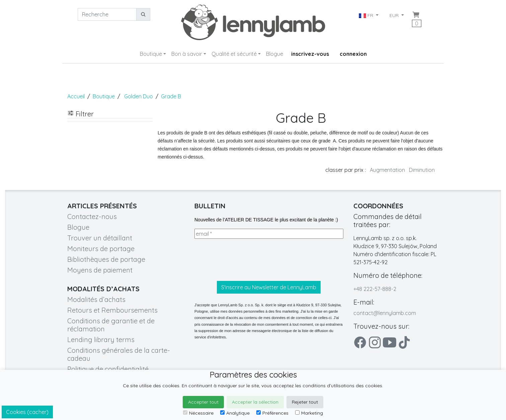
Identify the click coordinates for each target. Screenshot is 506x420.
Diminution (422, 170)
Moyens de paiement (100, 270)
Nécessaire (198, 413)
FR (367, 15)
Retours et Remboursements (112, 310)
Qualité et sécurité (234, 54)
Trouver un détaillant (100, 238)
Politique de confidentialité (108, 369)
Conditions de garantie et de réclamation (111, 325)
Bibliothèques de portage (106, 259)
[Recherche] (107, 14)
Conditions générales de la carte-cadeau (119, 354)
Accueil (76, 96)
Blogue (275, 54)
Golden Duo (139, 96)
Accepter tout (203, 402)
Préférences (272, 413)
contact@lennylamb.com (385, 313)
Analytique (235, 413)
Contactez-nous (92, 217)
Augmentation (387, 170)
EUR (395, 15)
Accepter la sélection (255, 402)
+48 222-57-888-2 (375, 289)
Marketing (309, 413)
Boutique (151, 54)
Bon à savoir (187, 54)
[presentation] (245, 260)
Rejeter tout (305, 402)
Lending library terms (101, 340)
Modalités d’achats (96, 299)
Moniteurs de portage (101, 249)
